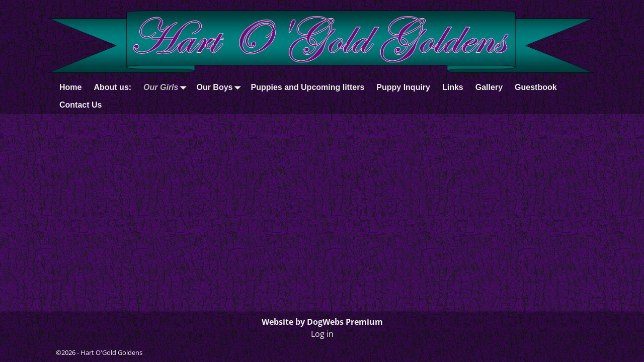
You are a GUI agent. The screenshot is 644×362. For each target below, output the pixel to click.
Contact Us (80, 105)
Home (70, 87)
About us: (112, 87)
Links (453, 87)
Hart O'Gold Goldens (111, 352)
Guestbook (536, 87)
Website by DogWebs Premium (322, 322)
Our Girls (167, 87)
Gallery (489, 87)
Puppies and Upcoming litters (307, 87)
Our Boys (220, 87)
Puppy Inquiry (403, 87)
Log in (322, 334)
